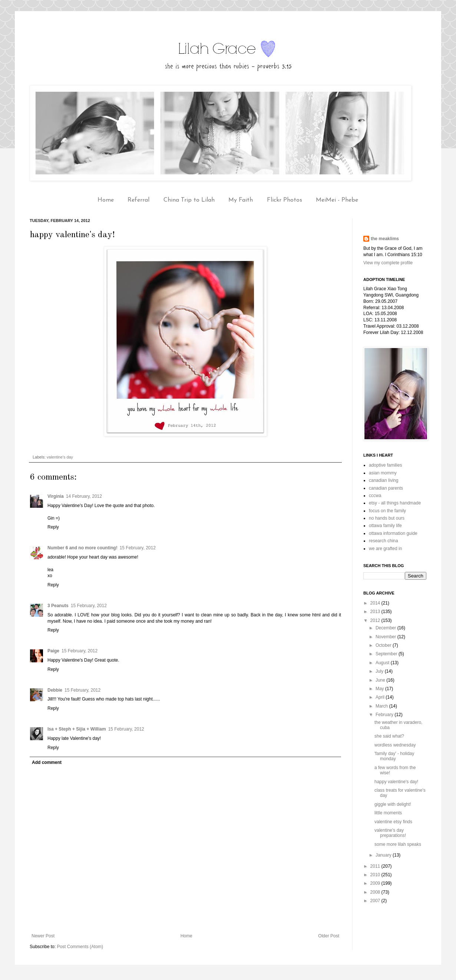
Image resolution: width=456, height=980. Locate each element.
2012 (376, 620)
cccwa (375, 496)
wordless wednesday (395, 745)
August (383, 663)
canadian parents (386, 488)
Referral (138, 200)
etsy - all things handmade (395, 503)
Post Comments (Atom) (80, 947)
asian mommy (383, 473)
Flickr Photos (285, 200)
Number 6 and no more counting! (82, 548)
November (386, 637)
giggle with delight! (393, 804)
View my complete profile (388, 263)
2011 (376, 866)
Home (106, 200)
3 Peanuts (58, 606)
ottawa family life (385, 526)
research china (384, 541)
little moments (388, 813)
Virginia (56, 496)
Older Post (329, 936)
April (381, 697)
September (387, 654)
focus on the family (387, 511)
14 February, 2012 (84, 496)
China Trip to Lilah (189, 200)
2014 (376, 603)
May (380, 689)
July (380, 671)
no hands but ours (387, 518)
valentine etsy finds (393, 822)
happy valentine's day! (396, 782)
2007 (376, 901)
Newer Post (43, 936)
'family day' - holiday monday (394, 756)
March (382, 706)
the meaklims (385, 239)
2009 (376, 883)
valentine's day (60, 457)
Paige (53, 651)
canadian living (384, 480)
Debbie (55, 690)
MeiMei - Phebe (337, 200)
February (385, 715)
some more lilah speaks (398, 844)
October (384, 645)
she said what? (389, 736)
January (384, 855)
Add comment (47, 762)
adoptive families (385, 465)
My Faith (241, 200)
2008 (376, 892)
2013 (376, 612)
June (381, 680)
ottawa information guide (393, 533)
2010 (376, 875)
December (386, 628)
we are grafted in (385, 549)
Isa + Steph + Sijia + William (77, 729)
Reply (53, 527)
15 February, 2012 (138, 548)
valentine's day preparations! (390, 833)
